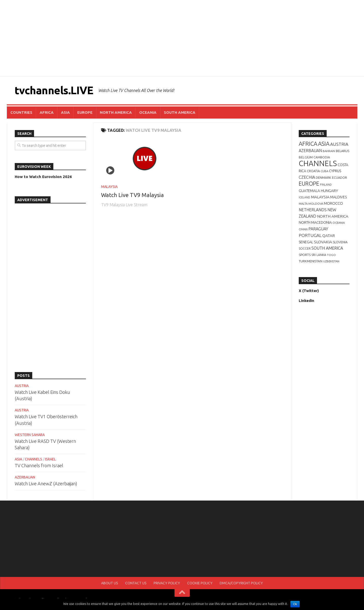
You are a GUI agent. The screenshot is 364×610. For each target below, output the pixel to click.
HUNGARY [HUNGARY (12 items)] (329, 191)
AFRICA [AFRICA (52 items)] (308, 144)
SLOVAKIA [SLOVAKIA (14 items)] (323, 242)
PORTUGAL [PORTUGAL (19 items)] (310, 235)
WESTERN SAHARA (30, 435)
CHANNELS (34, 459)
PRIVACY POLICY (167, 583)
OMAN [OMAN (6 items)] (303, 229)
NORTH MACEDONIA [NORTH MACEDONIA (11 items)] (315, 222)
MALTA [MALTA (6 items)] (303, 204)
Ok (295, 604)
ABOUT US (110, 583)
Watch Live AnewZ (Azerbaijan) (46, 484)
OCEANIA (148, 112)
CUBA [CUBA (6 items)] (324, 171)
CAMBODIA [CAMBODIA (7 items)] (322, 157)
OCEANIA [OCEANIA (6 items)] (339, 223)
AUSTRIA (22, 386)
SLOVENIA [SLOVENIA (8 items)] (340, 242)
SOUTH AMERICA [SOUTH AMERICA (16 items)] (327, 248)
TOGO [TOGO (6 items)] (331, 255)
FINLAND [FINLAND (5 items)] (326, 185)
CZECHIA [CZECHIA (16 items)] (307, 177)
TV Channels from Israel (39, 465)
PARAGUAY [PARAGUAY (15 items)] (318, 229)
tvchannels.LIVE (54, 90)
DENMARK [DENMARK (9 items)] (323, 178)
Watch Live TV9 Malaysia (132, 195)
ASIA (65, 112)
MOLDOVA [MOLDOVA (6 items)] (316, 204)
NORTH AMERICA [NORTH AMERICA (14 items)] (333, 216)
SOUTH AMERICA (180, 112)
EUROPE (85, 112)
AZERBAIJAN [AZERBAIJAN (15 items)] (310, 151)
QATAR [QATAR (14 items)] (329, 235)
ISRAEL (50, 459)
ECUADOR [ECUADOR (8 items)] (339, 178)
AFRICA (47, 112)
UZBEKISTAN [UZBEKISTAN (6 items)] (331, 261)
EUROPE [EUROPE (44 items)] (309, 184)
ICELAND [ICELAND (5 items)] (304, 197)
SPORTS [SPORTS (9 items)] (305, 255)
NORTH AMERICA (116, 112)
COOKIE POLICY (200, 583)
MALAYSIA (109, 187)
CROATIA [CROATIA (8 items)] (313, 171)
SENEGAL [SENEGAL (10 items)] (306, 242)
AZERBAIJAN (25, 477)
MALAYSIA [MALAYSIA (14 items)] (320, 197)
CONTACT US (136, 583)
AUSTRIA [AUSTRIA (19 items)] (339, 144)
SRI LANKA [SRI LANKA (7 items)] (319, 255)
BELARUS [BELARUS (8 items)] (343, 151)
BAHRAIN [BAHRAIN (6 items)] (329, 151)
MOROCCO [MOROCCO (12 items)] (333, 203)
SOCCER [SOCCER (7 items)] (305, 248)
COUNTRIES (21, 112)
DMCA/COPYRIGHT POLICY (241, 583)
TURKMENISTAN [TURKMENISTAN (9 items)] (311, 261)
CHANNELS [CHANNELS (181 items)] (318, 163)
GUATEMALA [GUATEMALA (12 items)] (309, 191)
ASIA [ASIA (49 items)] (324, 144)
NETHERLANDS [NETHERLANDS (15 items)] (313, 210)
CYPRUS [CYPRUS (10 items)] (335, 171)
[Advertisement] (182, 38)
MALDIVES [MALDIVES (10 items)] (338, 197)
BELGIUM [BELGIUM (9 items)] (306, 157)
